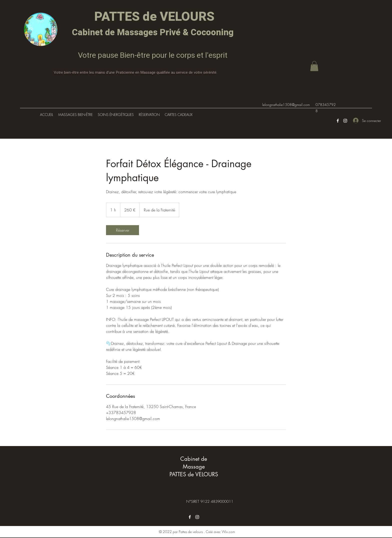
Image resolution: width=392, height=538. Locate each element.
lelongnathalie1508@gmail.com (286, 105)
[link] (122, 230)
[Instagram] (345, 121)
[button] (314, 66)
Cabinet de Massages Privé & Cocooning (153, 32)
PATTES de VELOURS (153, 17)
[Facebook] (338, 121)
